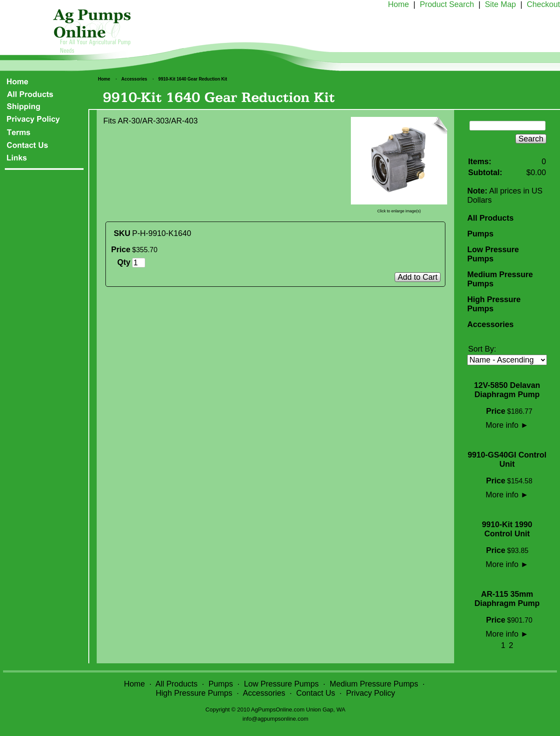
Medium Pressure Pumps (500, 279)
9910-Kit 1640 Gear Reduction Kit (193, 79)
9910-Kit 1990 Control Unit (507, 529)
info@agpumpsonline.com (275, 719)
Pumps (480, 234)
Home (399, 4)
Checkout (543, 4)
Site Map (500, 4)
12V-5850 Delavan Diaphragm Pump (507, 390)
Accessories (134, 79)
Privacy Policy (371, 693)
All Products (490, 218)
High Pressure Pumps (494, 304)
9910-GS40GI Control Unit (507, 460)
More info (507, 425)
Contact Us (316, 693)
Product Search (447, 4)
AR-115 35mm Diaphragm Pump (507, 599)
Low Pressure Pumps (493, 254)
